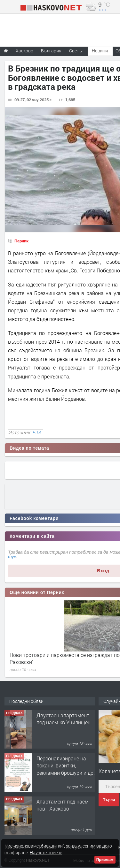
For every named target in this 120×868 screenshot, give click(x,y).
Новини (100, 51)
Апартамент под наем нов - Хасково (63, 805)
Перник (21, 241)
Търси (109, 800)
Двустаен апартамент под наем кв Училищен (64, 719)
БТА (37, 432)
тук (12, 557)
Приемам (105, 860)
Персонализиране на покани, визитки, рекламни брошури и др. (66, 765)
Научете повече (46, 853)
